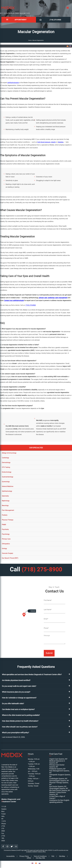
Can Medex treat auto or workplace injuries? (18, 709)
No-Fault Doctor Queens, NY (60, 790)
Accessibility (10, 856)
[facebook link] (3, 846)
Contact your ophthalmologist (14, 300)
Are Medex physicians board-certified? (16, 680)
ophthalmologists (13, 82)
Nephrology (6, 501)
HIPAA (29, 858)
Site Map (62, 856)
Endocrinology (7, 472)
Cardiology (5, 458)
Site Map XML (40, 858)
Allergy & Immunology (9, 453)
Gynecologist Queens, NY (59, 788)
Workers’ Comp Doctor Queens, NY (58, 793)
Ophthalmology (7, 491)
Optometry (5, 496)
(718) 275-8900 (55, 20)
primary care (43, 298)
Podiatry (5, 515)
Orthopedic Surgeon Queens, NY (60, 775)
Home (30, 40)
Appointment (21, 20)
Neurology (5, 505)
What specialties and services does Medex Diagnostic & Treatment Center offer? (32, 674)
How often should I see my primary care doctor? (20, 727)
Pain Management (8, 510)
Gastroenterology (8, 477)
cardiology (51, 298)
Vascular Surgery (7, 553)
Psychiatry (5, 529)
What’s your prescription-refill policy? (16, 732)
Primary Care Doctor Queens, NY (57, 766)
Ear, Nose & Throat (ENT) (10, 558)
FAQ (53, 856)
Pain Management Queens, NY (59, 772)
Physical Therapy (8, 520)
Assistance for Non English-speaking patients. (59, 801)
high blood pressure (44, 142)
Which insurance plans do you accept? (16, 692)
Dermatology (6, 462)
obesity (53, 142)
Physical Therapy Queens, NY (59, 783)
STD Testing (6, 467)
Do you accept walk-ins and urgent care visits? (19, 686)
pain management (61, 298)
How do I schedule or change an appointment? (19, 698)
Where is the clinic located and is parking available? (21, 715)
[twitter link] (12, 846)
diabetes (61, 142)
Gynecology (6, 481)
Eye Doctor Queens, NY (58, 786)
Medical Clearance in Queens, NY (57, 762)
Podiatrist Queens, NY (57, 769)
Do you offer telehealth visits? (13, 703)
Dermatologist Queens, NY (59, 780)
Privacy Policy (24, 856)
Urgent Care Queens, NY (58, 759)
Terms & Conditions (40, 856)
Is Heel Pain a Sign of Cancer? (57, 797)
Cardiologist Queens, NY (58, 778)
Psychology (6, 534)
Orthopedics (6, 544)
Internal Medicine (8, 486)
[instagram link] (7, 846)
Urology (4, 548)
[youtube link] (16, 846)
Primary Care (6, 539)
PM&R (4, 525)
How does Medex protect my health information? (20, 721)
